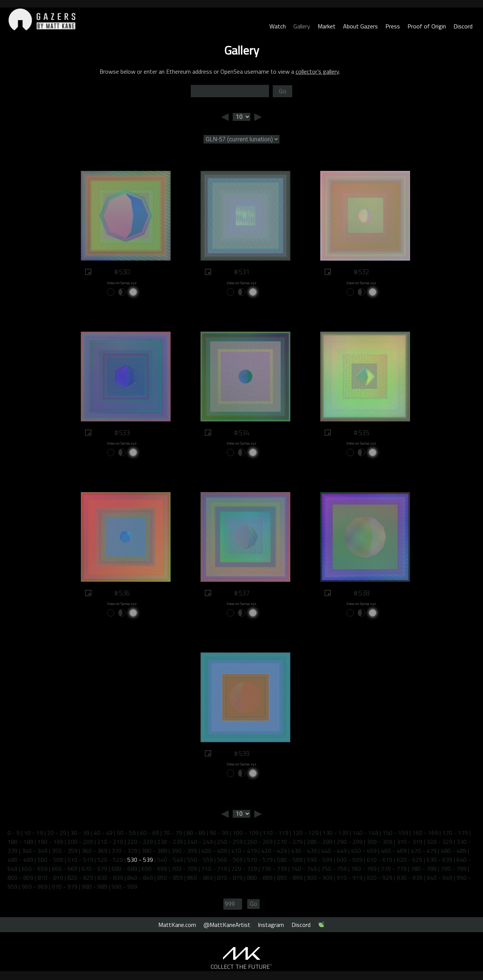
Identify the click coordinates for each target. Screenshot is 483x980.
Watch (278, 26)
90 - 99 (219, 833)
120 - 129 (305, 833)
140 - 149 (365, 833)
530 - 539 (140, 860)
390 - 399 (184, 851)
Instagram (271, 925)
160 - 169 (425, 833)
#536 (122, 593)
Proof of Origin (427, 26)
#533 (122, 433)
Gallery (302, 26)
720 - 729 (244, 869)
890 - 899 (290, 878)
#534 (242, 433)
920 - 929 (380, 878)
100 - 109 (246, 833)
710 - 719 (214, 869)
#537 (242, 593)
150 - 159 (395, 833)
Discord (463, 26)
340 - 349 (35, 851)
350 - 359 (65, 851)
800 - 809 (20, 878)
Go (282, 91)
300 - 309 (380, 842)
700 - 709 (184, 869)
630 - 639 (439, 860)
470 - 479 (424, 851)
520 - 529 (110, 860)
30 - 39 (80, 833)
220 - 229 (140, 842)
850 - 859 (170, 878)
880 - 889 (260, 878)
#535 (361, 433)
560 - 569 (230, 860)
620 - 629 (409, 860)
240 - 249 (200, 842)
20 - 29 (57, 833)
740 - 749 (304, 869)
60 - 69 (149, 833)
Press (393, 26)
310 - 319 (409, 842)
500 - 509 (50, 860)
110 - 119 (276, 833)
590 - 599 (320, 860)
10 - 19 (33, 833)
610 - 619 (380, 860)
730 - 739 (274, 869)
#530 (122, 272)
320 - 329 (439, 842)
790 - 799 (454, 869)
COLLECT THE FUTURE (241, 967)
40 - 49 (103, 833)
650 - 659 (35, 869)
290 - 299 (350, 842)
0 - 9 (14, 833)
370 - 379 (124, 851)
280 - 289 (320, 842)
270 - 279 (290, 842)
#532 (361, 272)
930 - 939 (409, 878)
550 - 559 (200, 860)
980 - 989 (94, 887)
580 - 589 (290, 860)
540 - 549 (170, 860)
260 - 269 (260, 842)
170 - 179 (455, 833)
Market (327, 26)
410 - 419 (244, 851)
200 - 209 (80, 842)
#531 (242, 272)
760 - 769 (364, 869)
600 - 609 (350, 860)
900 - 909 (320, 878)
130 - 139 (335, 833)
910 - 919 (350, 878)
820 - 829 (80, 878)
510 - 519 (80, 860)
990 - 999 (124, 887)
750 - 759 (334, 869)
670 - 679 (94, 869)
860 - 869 (200, 878)
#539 (242, 753)
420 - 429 (274, 851)
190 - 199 (50, 842)
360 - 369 (94, 851)
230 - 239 (170, 842)
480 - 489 (454, 851)
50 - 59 (126, 833)
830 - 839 (110, 878)
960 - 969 (35, 887)
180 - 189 (20, 842)
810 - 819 (50, 878)
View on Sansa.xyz (122, 283)
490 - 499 (20, 860)
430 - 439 (304, 851)
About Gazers (360, 26)
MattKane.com (177, 925)
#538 (361, 593)
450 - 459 (364, 851)
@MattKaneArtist (227, 925)
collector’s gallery (317, 71)
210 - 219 (110, 842)
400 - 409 (214, 851)
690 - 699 (154, 869)
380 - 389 (154, 851)
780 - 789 (424, 869)
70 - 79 (173, 833)
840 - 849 (140, 878)
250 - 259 (230, 842)
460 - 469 (394, 851)
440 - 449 (334, 851)
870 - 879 (230, 878)
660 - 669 (65, 869)
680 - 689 (124, 869)
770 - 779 (394, 869)
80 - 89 (196, 833)
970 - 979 (65, 887)
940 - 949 (439, 878)
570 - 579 (260, 860)
